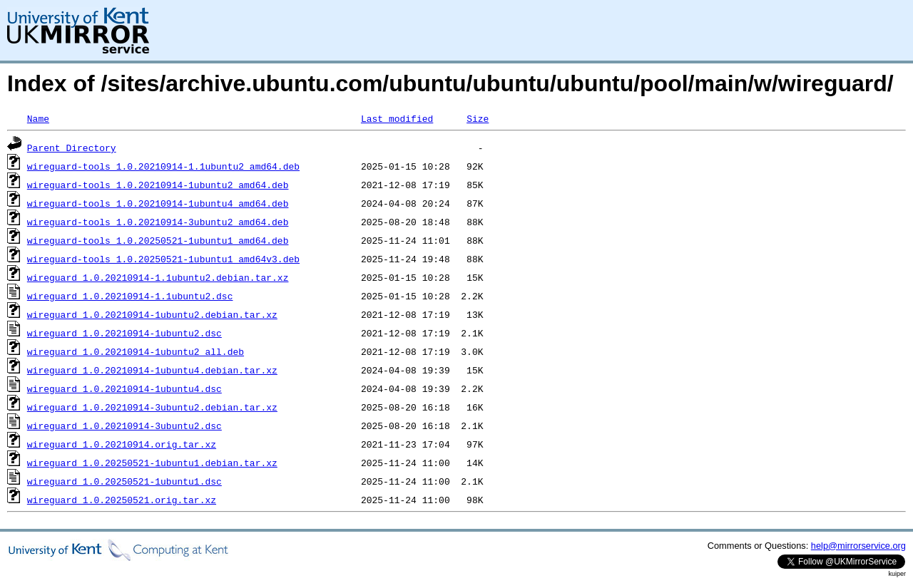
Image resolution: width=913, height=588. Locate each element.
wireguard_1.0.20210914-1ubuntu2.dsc (124, 333)
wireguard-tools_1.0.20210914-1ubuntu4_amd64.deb (158, 203)
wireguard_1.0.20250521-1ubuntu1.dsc (124, 481)
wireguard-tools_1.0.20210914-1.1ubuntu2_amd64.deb (163, 166)
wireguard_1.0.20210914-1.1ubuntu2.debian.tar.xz (158, 277)
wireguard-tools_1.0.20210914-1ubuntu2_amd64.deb (158, 185)
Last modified (397, 118)
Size (478, 118)
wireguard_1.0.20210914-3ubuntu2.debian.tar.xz (152, 407)
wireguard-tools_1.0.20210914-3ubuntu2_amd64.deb (158, 222)
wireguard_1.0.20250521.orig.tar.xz (122, 500)
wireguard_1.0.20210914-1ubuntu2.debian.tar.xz (152, 314)
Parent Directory (72, 148)
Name (38, 118)
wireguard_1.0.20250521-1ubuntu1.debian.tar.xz (152, 463)
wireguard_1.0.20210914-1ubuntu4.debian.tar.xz (152, 370)
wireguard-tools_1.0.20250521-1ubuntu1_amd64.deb (158, 240)
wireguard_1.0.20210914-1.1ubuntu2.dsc (130, 296)
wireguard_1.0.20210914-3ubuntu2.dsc (124, 425)
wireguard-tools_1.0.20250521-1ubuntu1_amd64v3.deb (163, 259)
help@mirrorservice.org (858, 546)
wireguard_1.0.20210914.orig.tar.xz (122, 444)
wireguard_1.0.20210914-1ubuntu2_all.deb (136, 351)
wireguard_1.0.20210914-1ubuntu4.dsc (124, 388)
